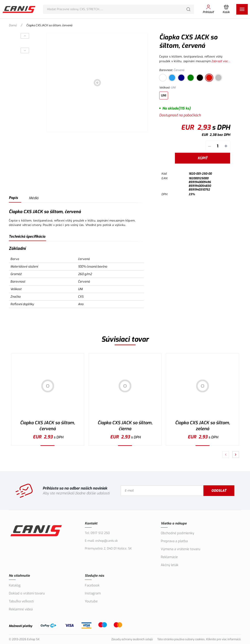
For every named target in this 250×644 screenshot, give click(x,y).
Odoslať (219, 491)
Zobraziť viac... (221, 61)
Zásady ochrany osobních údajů (132, 639)
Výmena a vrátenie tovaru (181, 549)
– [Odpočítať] (209, 146)
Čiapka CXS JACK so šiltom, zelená (203, 426)
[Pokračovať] (236, 455)
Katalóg (15, 585)
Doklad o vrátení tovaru (27, 593)
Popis (13, 198)
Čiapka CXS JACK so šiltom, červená (47, 426)
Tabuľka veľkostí (21, 601)
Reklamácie (169, 557)
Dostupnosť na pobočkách (180, 115)
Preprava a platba (174, 541)
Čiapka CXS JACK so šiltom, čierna (125, 426)
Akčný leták (170, 565)
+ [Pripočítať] (226, 146)
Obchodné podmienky (177, 533)
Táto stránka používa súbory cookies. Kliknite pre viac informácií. (199, 639)
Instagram (93, 593)
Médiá (34, 198)
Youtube (91, 601)
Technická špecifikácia (27, 236)
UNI (164, 95)
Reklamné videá (21, 609)
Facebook (92, 585)
